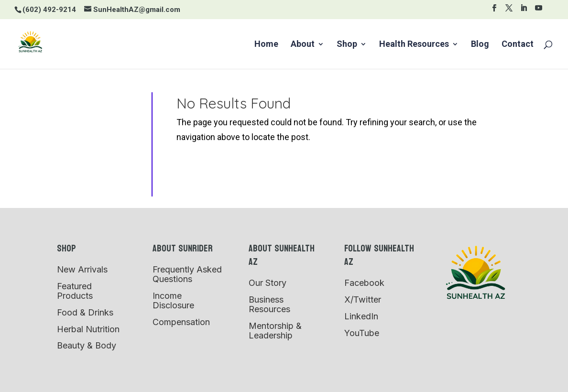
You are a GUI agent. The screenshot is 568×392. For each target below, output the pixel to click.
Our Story (268, 283)
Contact (518, 45)
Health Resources (414, 45)
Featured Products (75, 291)
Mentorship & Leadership (275, 331)
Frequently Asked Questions (187, 274)
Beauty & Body (87, 345)
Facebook (364, 283)
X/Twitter (363, 299)
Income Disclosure (173, 300)
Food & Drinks (85, 312)
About (303, 45)
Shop (347, 45)
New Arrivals (82, 269)
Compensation (181, 322)
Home (266, 45)
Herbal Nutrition (88, 329)
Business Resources (269, 304)
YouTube (362, 333)
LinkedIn (361, 316)
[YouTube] (539, 11)
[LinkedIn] (524, 11)
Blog (480, 45)
